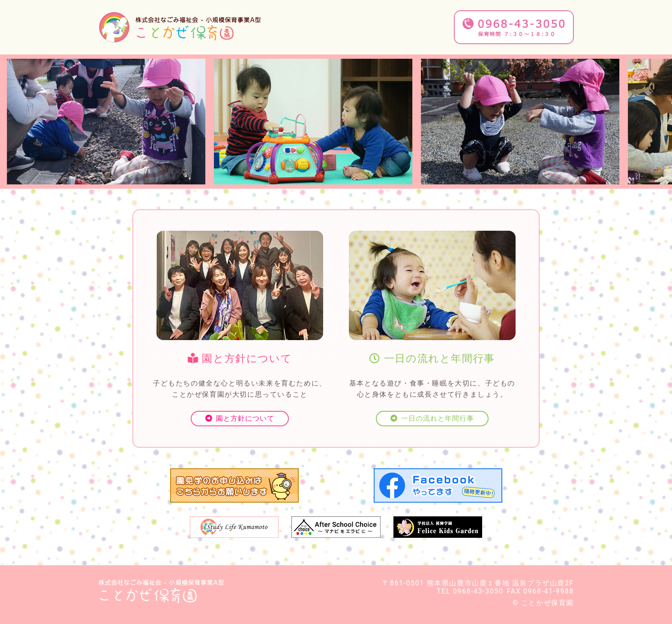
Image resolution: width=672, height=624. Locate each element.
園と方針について (240, 418)
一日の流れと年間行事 (432, 418)
